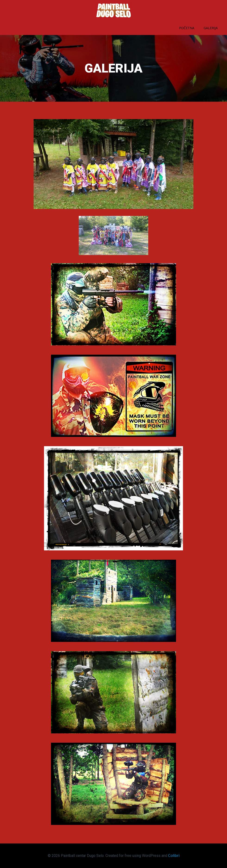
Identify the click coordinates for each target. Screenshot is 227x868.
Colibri (174, 855)
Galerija (211, 28)
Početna (187, 28)
